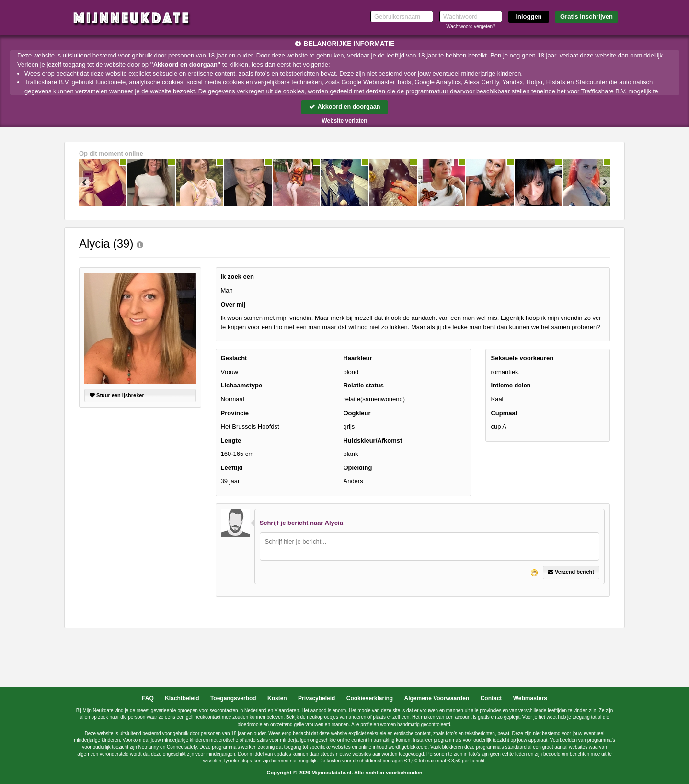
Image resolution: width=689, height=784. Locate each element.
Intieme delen (511, 386)
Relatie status (363, 386)
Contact (491, 698)
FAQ (148, 698)
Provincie (235, 413)
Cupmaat (504, 413)
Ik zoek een (237, 277)
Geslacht (234, 358)
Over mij (233, 304)
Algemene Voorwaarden (436, 698)
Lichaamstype (242, 386)
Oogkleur (357, 413)
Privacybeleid (316, 698)
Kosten (277, 698)
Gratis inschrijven (586, 17)
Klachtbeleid (182, 698)
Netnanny (149, 747)
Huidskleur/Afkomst (373, 440)
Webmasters (530, 698)
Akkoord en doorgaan (344, 107)
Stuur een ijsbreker (117, 396)
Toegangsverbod (233, 698)
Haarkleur (357, 358)
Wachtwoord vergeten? (471, 27)
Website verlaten (344, 121)
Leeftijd (232, 468)
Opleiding (357, 468)
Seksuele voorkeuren (522, 358)
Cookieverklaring (370, 698)
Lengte (231, 440)
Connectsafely (182, 747)
